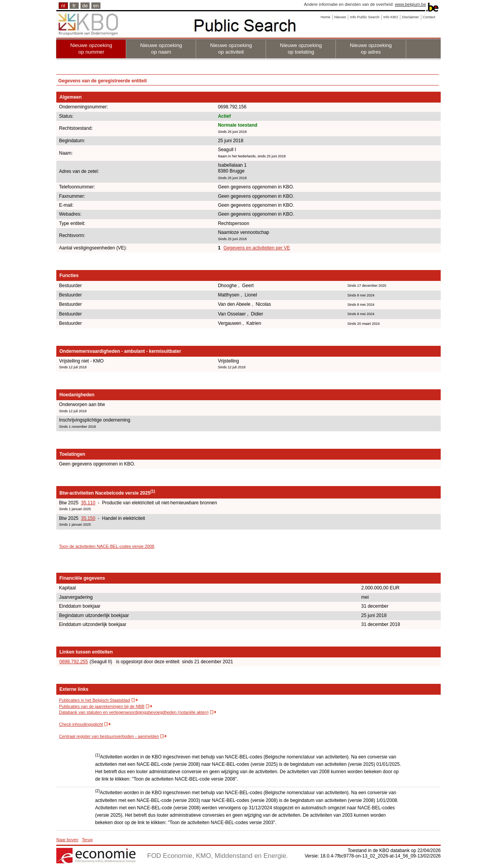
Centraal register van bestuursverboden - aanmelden (109, 736)
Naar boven (67, 840)
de (85, 6)
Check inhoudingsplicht (81, 724)
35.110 (88, 503)
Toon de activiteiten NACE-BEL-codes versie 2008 (107, 546)
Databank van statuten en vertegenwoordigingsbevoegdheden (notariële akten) (134, 712)
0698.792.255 (74, 662)
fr (74, 6)
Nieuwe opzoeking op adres (371, 49)
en (96, 6)
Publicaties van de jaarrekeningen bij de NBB (102, 706)
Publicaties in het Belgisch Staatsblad (95, 700)
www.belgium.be (410, 4)
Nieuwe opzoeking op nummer (91, 49)
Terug (87, 840)
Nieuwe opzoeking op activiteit (231, 49)
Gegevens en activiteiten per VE (257, 248)
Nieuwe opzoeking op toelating (301, 49)
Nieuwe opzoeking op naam (161, 49)
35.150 (88, 518)
